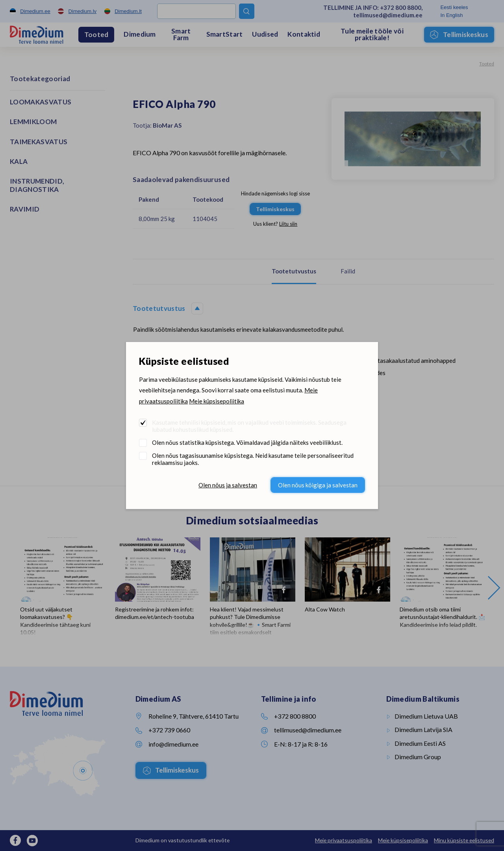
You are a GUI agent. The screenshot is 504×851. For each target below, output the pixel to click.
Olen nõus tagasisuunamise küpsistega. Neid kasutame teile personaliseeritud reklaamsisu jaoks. (253, 459)
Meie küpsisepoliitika (217, 401)
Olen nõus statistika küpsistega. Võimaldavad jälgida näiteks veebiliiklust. (247, 442)
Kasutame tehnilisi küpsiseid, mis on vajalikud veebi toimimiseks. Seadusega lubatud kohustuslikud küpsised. (249, 426)
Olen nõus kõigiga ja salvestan (318, 485)
